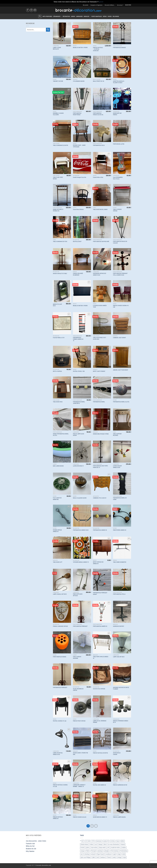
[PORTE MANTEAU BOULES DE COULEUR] (122, 227)
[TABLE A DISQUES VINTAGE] (122, 195)
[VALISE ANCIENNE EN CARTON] (82, 674)
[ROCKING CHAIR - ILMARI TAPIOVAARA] (82, 131)
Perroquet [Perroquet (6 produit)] (94, 851)
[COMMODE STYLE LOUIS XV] (102, 484)
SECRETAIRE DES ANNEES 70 (100, 817)
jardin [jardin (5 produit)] (88, 848)
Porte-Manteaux (97, 16)
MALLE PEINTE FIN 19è (99, 81)
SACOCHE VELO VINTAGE (99, 689)
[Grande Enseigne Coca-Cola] (82, 163)
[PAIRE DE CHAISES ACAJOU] (82, 803)
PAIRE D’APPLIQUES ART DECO (78, 595)
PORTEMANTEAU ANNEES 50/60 (81, 530)
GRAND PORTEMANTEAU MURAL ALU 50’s (61, 435)
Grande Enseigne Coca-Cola (80, 177)
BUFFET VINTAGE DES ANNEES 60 (98, 563)
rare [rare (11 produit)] (82, 854)
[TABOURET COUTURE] (62, 67)
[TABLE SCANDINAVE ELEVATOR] (62, 131)
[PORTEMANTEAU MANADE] (122, 33)
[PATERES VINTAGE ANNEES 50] (62, 516)
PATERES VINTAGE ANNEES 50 (57, 531)
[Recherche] (40, 16)
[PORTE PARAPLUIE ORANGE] (62, 642)
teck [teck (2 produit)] (98, 857)
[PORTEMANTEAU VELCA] (102, 131)
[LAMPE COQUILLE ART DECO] (62, 580)
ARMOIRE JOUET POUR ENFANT (121, 370)
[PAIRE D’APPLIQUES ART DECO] (82, 580)
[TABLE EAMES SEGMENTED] (122, 548)
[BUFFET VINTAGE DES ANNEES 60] (102, 548)
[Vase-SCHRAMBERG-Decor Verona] (122, 163)
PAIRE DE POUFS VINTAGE (79, 721)
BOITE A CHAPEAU (57, 371)
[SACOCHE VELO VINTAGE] (102, 674)
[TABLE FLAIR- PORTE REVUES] (62, 163)
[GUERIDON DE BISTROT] (122, 612)
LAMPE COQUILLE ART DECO (60, 594)
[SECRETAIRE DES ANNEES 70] (102, 803)
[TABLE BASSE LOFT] (62, 548)
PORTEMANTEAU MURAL (99, 402)
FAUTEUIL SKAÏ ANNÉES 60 (99, 785)
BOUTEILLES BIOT (77, 242)
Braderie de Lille (31, 849)
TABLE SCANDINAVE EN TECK (60, 242)
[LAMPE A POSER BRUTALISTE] (62, 33)
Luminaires (79, 16)
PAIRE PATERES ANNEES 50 (120, 530)
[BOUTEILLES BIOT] (82, 227)
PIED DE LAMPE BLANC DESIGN (79, 435)
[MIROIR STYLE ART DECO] (62, 291)
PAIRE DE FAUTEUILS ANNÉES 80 (58, 818)
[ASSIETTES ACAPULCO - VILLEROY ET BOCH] (122, 67)
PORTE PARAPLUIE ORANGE (60, 657)
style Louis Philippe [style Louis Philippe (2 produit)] (86, 857)
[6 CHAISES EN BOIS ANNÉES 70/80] (102, 291)
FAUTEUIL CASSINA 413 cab (60, 721)
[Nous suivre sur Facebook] (28, 10)
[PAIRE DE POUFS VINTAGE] (82, 706)
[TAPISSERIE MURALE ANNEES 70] (82, 548)
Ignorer (101, 2)
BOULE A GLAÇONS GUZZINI (80, 498)
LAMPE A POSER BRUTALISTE (57, 48)
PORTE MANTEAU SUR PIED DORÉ (101, 242)
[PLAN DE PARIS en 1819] (62, 323)
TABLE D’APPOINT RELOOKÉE (117, 435)
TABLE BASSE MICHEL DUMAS (100, 209)
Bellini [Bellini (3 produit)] (123, 841)
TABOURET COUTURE (58, 81)
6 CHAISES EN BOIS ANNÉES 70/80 (100, 306)
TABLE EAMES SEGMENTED (120, 562)
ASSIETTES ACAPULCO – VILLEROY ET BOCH (119, 82)
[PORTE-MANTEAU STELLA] (122, 580)
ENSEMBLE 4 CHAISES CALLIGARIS (58, 114)
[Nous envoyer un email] (35, 10)
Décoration (66, 16)
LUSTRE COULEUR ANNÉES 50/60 (117, 467)
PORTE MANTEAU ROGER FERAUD (77, 114)
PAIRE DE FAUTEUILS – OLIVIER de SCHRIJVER (98, 49)
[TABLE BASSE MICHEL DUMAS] (102, 195)
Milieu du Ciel (30, 846)
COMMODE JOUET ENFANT (119, 338)
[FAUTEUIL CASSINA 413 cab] (62, 706)
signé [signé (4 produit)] (114, 854)
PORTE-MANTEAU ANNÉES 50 (100, 626)
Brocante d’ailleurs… (110, 5)
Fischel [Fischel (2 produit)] (82, 848)
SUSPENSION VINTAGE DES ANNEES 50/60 (100, 274)
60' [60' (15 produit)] (83, 841)
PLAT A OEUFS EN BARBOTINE (57, 499)
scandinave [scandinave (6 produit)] (108, 854)
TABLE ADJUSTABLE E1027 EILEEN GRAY (100, 338)
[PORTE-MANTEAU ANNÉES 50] (102, 612)
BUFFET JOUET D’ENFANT (99, 371)
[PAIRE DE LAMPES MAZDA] (122, 803)
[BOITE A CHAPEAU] (62, 357)
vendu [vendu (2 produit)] (114, 857)
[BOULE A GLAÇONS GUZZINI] (82, 484)
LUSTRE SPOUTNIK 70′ (78, 466)
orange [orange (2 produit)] (82, 851)
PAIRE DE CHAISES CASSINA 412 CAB (121, 306)
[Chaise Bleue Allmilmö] (82, 195)
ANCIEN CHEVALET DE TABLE (60, 274)
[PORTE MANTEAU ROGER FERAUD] (82, 99)
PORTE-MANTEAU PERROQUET (80, 626)
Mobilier (87, 16)
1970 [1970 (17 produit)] (93, 841)
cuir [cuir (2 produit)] (96, 844)
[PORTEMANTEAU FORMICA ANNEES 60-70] (82, 323)
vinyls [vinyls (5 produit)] (125, 857)
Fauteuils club (30, 844)
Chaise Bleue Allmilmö (78, 209)
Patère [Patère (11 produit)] (88, 851)
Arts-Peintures (47, 16)
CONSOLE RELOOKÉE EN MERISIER (78, 274)
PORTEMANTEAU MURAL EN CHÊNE (120, 499)
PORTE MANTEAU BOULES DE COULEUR (120, 242)
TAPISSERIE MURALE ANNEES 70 (81, 562)
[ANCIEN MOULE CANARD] (122, 739)
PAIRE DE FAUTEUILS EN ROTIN (100, 753)
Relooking (116, 16)
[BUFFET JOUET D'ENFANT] (102, 357)
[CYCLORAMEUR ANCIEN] (82, 67)
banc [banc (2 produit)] (118, 841)
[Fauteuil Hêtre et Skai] (102, 163)
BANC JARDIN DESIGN (58, 466)
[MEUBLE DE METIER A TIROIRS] (82, 33)
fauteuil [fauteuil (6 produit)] (123, 844)
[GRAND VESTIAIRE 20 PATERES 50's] (62, 195)
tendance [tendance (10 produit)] (103, 857)
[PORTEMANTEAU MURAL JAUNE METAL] (82, 387)
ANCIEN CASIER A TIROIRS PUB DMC (80, 754)
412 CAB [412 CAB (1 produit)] (88, 841)
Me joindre (86, 5)
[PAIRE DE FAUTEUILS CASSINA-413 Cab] (62, 771)
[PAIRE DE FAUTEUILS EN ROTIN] (102, 739)
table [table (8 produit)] (94, 857)
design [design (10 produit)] (100, 844)
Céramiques (57, 16)
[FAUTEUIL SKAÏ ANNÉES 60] (102, 771)
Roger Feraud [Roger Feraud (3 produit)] (100, 854)
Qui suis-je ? (120, 5)
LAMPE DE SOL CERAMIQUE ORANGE (100, 722)
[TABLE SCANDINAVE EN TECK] (62, 227)
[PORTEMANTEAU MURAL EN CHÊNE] (122, 484)
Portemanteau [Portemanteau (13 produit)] (124, 851)
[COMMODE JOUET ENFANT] (122, 323)
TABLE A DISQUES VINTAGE (117, 210)
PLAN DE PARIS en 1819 (59, 338)
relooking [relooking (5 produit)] (87, 854)
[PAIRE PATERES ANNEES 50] (122, 516)
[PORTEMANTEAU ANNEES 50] (102, 516)
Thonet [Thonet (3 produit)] (109, 857)
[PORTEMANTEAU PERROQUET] (62, 674)
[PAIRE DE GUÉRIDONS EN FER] (122, 771)
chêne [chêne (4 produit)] (92, 844)
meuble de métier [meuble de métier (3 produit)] (115, 848)
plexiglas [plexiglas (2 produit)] (107, 851)
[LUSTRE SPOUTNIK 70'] (82, 452)
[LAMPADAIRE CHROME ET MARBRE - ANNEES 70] (82, 771)
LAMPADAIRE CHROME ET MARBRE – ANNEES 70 (79, 786)
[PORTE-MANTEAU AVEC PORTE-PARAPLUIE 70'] (102, 452)
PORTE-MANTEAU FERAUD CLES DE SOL (98, 114)
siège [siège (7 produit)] (119, 854)
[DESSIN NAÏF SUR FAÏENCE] (122, 99)
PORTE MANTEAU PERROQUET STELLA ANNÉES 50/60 (120, 274)
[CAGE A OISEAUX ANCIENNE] (82, 642)
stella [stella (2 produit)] (124, 854)
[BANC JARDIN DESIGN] (62, 452)
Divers (110, 16)
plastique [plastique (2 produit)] (100, 851)
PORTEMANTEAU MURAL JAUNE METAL (79, 403)
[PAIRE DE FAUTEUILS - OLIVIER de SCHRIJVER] (102, 33)
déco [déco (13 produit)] (105, 844)
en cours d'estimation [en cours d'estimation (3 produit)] (114, 844)
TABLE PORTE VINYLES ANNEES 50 (101, 657)
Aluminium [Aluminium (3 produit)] (99, 841)
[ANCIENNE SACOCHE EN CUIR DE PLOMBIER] (122, 674)
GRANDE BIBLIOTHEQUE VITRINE (101, 434)
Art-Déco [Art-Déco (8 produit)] (113, 841)
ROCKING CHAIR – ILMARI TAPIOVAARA (79, 146)
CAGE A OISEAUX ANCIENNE (77, 657)
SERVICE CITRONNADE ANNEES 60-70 (121, 722)
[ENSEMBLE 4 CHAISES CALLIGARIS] (62, 99)
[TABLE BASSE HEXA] (62, 387)
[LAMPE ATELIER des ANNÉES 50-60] (62, 739)
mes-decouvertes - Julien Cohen (36, 841)
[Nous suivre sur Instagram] (31, 10)
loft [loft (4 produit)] (108, 848)
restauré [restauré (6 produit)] (93, 854)
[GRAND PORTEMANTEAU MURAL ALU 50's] (62, 419)
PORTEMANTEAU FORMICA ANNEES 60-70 (78, 339)
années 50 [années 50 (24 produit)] (106, 841)
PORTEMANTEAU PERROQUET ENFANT (100, 594)
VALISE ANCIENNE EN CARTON (78, 690)
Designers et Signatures (97, 5)
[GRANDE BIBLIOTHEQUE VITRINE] (102, 419)
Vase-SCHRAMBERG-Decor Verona (118, 178)
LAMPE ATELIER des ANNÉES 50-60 (58, 754)
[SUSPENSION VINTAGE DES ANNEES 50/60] (102, 259)
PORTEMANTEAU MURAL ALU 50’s (121, 402)
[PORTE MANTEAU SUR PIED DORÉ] (102, 227)
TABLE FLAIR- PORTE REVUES (58, 178)
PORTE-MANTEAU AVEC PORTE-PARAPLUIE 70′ (101, 467)
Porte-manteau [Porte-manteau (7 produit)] (115, 851)
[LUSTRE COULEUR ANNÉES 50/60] (122, 452)
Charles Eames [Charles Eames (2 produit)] (84, 844)
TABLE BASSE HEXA (58, 402)
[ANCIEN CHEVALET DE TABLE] (62, 259)
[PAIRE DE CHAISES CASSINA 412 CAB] (122, 291)
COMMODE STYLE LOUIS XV (100, 498)
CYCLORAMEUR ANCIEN (79, 81)
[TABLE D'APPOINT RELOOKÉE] (122, 419)
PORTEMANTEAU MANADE (119, 48)
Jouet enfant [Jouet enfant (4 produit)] (94, 848)
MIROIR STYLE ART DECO (57, 305)
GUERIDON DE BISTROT (119, 626)
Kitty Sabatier (30, 851)
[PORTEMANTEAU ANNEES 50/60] (82, 516)
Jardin (73, 16)
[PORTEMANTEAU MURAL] (102, 387)
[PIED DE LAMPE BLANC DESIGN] (82, 419)
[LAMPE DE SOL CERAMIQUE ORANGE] (102, 706)
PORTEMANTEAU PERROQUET (60, 688)
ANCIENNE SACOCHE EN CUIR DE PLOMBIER (121, 688)
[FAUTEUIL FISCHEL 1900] (82, 357)
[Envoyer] (48, 30)
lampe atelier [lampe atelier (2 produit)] (102, 848)
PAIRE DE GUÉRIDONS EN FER (120, 785)
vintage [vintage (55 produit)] (119, 857)
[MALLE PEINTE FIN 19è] (102, 67)
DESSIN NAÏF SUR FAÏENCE (117, 114)
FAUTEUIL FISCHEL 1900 (79, 371)
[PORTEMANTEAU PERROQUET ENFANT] (102, 580)
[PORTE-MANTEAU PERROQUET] (82, 612)
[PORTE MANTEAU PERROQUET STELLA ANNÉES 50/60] (122, 259)
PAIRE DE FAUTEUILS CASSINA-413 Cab (60, 786)
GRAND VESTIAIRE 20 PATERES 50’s (58, 210)
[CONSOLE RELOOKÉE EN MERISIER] (82, 259)
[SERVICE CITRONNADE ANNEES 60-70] (122, 706)
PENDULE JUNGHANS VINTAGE (60, 626)
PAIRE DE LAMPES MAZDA (119, 817)
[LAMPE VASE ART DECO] (122, 642)
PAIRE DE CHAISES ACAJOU (80, 817)
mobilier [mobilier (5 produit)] (124, 848)
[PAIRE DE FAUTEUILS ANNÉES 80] (62, 803)
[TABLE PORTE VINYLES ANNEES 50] (102, 642)
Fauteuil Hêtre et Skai (98, 177)
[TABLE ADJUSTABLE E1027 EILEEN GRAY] (102, 323)
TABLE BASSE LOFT (58, 562)
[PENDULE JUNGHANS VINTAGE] (62, 612)
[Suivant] (96, 826)
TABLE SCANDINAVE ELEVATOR (60, 145)
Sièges (105, 16)
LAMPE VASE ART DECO (119, 657)
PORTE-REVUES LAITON (119, 144)
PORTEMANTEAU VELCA (99, 145)
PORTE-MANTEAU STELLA (119, 594)
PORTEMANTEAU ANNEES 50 (100, 530)
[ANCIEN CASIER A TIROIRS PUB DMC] (82, 739)
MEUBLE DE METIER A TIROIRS (80, 48)
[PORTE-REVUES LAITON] (122, 131)
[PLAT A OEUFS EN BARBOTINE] (62, 484)
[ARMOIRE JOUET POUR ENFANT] (122, 357)
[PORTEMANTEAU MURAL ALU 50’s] (122, 387)
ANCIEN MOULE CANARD (117, 754)
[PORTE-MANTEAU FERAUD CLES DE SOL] (102, 99)
